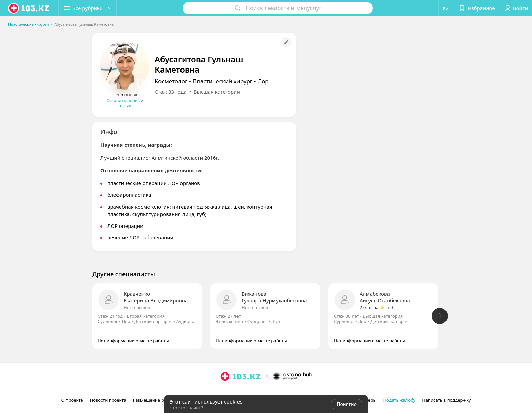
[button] (88, 8)
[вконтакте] (244, 391)
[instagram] (225, 391)
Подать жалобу (399, 400)
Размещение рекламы (157, 400)
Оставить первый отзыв (125, 103)
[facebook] (234, 391)
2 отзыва (369, 307)
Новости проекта (108, 400)
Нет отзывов (137, 307)
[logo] (29, 8)
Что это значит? (186, 408)
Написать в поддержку (446, 400)
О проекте (72, 400)
